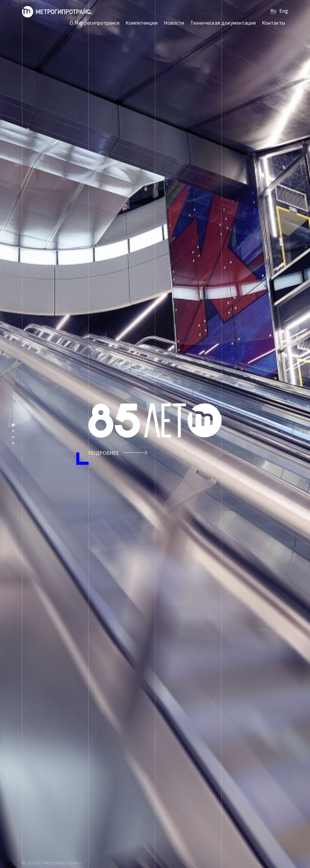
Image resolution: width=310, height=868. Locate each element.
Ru (273, 11)
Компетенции (142, 23)
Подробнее (118, 453)
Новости (174, 23)
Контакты (273, 23)
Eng (284, 11)
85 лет (13, 425)
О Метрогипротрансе (95, 23)
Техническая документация (223, 23)
